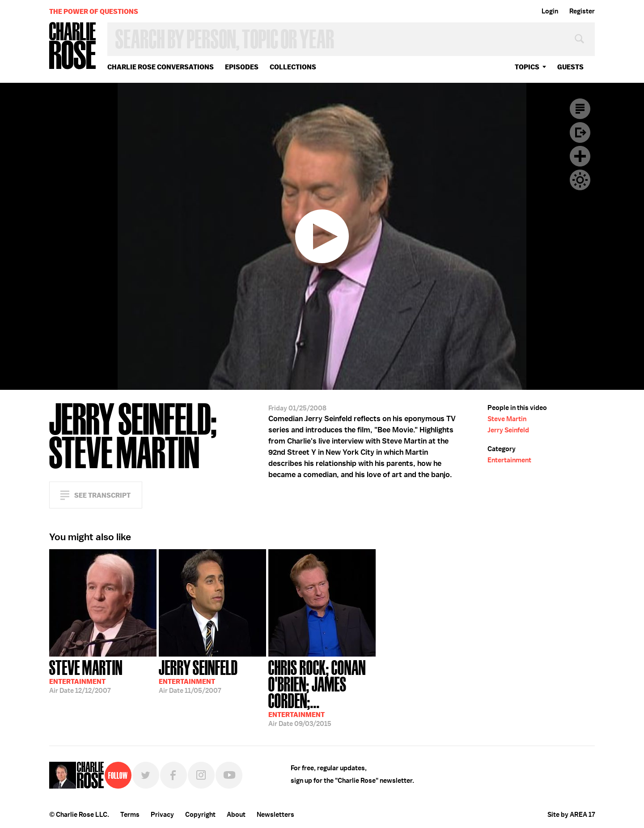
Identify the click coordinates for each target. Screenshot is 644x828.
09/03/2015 (322, 692)
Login (550, 11)
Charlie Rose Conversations (161, 67)
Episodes (242, 67)
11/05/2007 (198, 676)
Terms (130, 815)
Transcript (580, 109)
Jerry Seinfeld (508, 430)
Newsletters (275, 815)
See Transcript (102, 495)
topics (527, 67)
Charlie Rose (73, 46)
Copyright (200, 815)
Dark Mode (580, 180)
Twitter (146, 775)
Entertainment (509, 460)
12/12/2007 (86, 676)
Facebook (174, 775)
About (236, 815)
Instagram (201, 775)
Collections (293, 67)
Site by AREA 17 (571, 815)
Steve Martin (507, 419)
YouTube (229, 775)
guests (570, 67)
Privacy (162, 815)
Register (582, 11)
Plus (580, 156)
